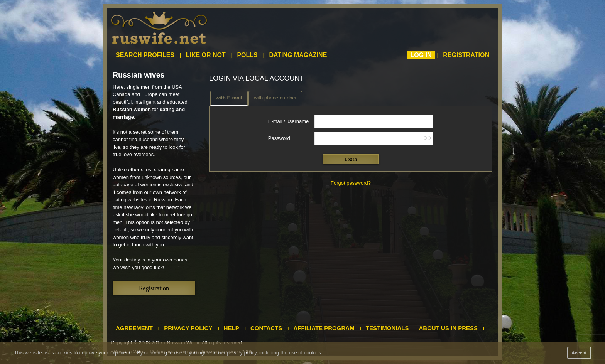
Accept (579, 353)
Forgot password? (351, 183)
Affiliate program (324, 328)
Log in (421, 55)
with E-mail (229, 98)
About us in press (449, 328)
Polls (247, 55)
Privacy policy (188, 328)
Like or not (206, 55)
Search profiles (145, 55)
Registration (466, 55)
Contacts (266, 328)
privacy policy (242, 353)
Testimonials (387, 328)
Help (232, 328)
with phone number (275, 98)
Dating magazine (298, 55)
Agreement (134, 328)
